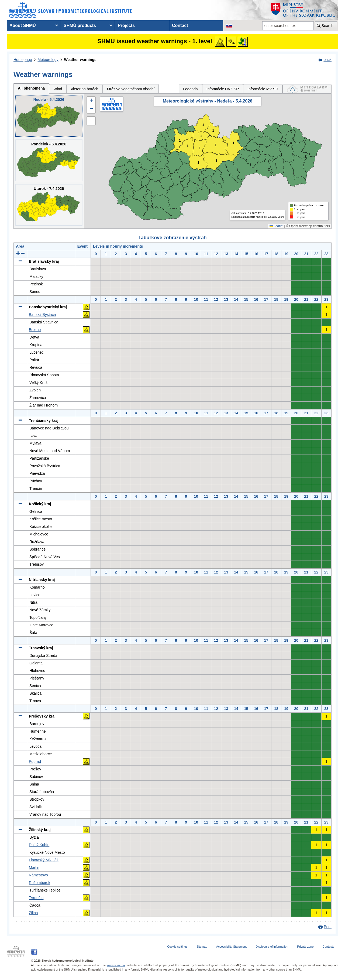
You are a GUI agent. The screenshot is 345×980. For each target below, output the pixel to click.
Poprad (35, 762)
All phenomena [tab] (31, 88)
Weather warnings (80, 60)
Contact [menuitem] (180, 25)
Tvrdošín (36, 898)
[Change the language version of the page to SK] (229, 26)
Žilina (33, 913)
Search (327, 26)
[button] (91, 101)
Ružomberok (39, 883)
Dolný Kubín (39, 845)
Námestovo (38, 875)
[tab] (307, 89)
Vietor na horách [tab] (84, 89)
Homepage (23, 60)
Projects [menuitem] (126, 25)
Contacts (328, 947)
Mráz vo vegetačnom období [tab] (131, 89)
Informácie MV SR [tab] (263, 89)
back (327, 60)
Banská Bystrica (42, 315)
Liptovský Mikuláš (44, 860)
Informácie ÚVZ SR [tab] (223, 89)
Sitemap (202, 947)
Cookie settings (177, 947)
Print (328, 927)
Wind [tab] (58, 89)
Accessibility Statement (231, 947)
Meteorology (48, 60)
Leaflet (276, 226)
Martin (34, 868)
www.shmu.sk (116, 965)
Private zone (305, 947)
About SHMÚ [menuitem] (23, 25)
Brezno (35, 330)
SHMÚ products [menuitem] (80, 25)
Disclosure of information (272, 947)
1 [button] (201, 136)
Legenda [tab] (190, 89)
